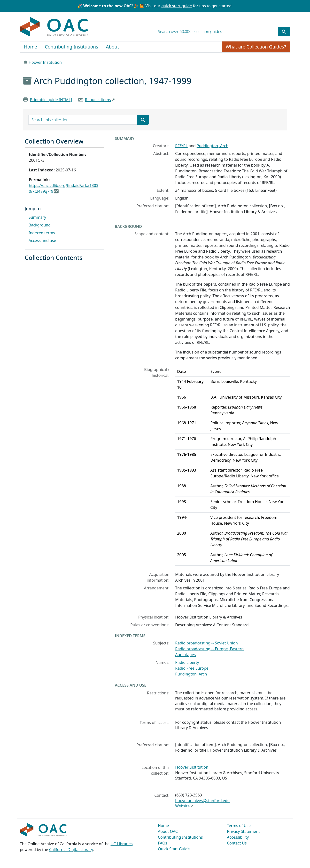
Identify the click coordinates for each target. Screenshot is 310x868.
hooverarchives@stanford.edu (202, 801)
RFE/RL (181, 146)
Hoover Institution (45, 62)
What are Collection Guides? (256, 47)
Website (182, 806)
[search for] (217, 32)
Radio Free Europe (192, 668)
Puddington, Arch (213, 146)
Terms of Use (239, 826)
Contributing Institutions (71, 47)
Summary (37, 217)
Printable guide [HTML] (51, 100)
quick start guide (177, 6)
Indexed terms (42, 233)
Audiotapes (185, 655)
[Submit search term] (284, 32)
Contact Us (237, 843)
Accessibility (238, 837)
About (112, 47)
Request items (98, 100)
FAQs (163, 843)
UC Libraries (122, 844)
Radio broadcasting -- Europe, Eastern (209, 649)
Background (40, 225)
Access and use (42, 241)
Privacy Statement (243, 831)
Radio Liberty (187, 662)
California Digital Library (71, 850)
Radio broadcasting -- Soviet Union (206, 643)
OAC (54, 27)
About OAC (168, 831)
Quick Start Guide (174, 849)
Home (31, 47)
